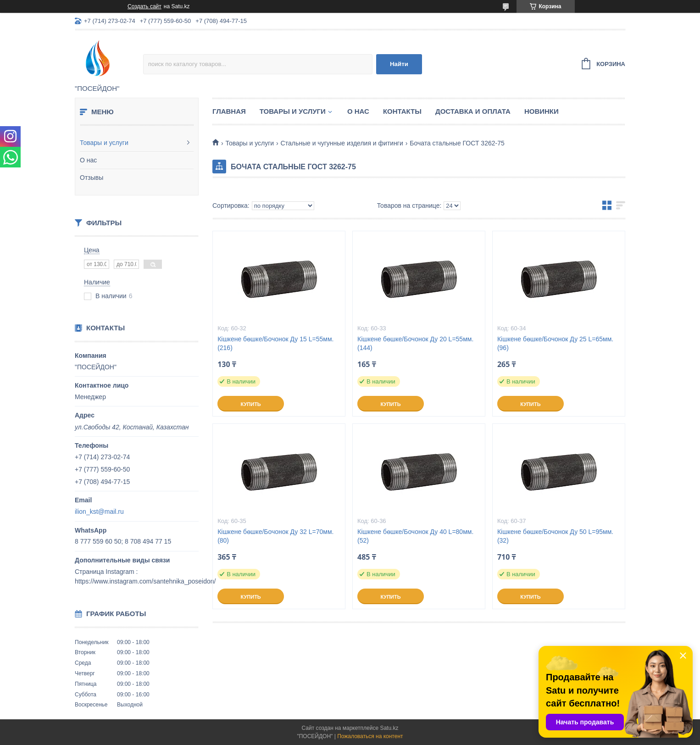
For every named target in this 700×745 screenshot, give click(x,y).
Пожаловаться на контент (370, 736)
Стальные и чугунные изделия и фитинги (342, 143)
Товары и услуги (104, 143)
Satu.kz (389, 728)
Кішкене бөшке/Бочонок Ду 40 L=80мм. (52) (415, 536)
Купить (250, 404)
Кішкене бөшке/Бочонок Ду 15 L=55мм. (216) (275, 343)
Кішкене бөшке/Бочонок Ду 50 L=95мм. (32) (555, 536)
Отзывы (92, 178)
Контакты (402, 111)
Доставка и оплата (473, 111)
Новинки (542, 111)
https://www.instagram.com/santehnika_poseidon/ (145, 581)
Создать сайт (144, 6)
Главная (229, 111)
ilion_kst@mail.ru (99, 511)
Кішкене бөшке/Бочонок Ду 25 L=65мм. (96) (555, 343)
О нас (88, 160)
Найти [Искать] (399, 64)
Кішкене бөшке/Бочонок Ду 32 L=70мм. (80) (275, 536)
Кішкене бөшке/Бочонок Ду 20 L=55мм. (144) (415, 343)
